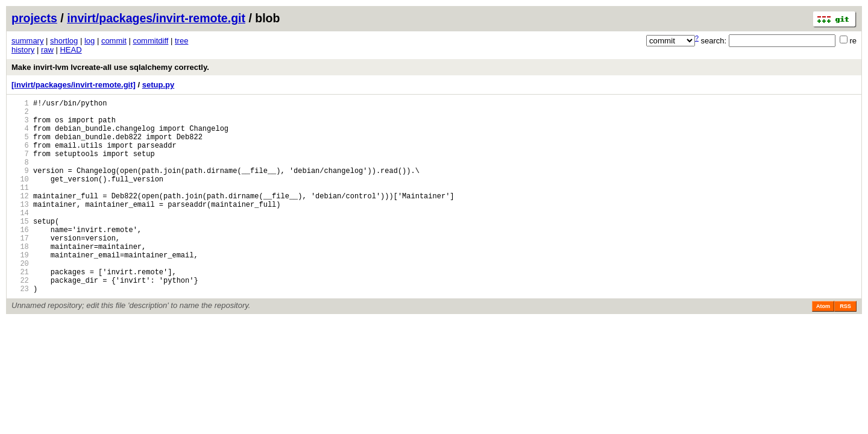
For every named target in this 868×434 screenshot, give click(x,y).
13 (20, 228)
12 (20, 217)
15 (20, 248)
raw (47, 50)
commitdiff (150, 41)
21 (20, 310)
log (90, 41)
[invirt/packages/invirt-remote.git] (74, 85)
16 (20, 258)
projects (34, 18)
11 (20, 207)
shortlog (64, 41)
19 (20, 289)
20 (20, 299)
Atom (823, 348)
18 (20, 279)
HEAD (71, 50)
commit (114, 41)
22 (20, 320)
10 (20, 197)
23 (20, 330)
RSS (845, 348)
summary (27, 41)
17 (20, 269)
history (23, 50)
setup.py (158, 85)
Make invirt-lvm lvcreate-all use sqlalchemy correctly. (110, 67)
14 (20, 238)
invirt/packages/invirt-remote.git (156, 18)
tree (181, 41)
